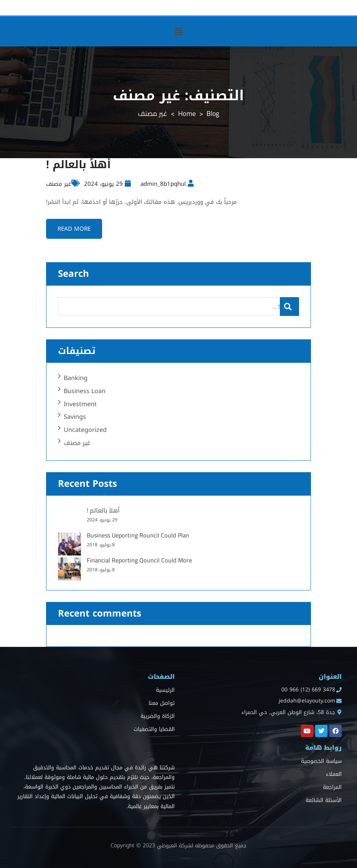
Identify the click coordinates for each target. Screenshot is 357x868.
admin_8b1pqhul (163, 184)
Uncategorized (85, 430)
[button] (178, 31)
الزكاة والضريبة (158, 717)
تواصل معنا (162, 703)
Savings (75, 417)
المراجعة (332, 787)
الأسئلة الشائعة (324, 800)
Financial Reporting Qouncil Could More (139, 560)
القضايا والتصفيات (154, 730)
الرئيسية (165, 690)
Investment (80, 404)
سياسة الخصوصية (321, 761)
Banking (76, 378)
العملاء (334, 774)
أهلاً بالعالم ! (79, 165)
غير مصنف (59, 184)
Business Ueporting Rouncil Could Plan (138, 535)
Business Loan (85, 391)
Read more (74, 229)
